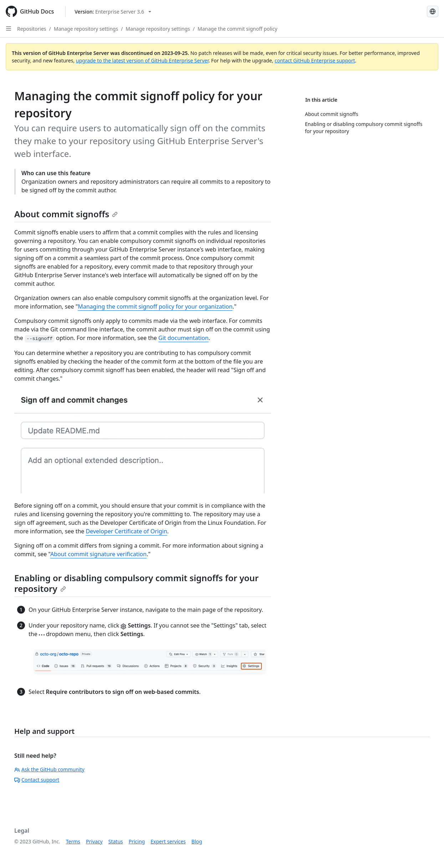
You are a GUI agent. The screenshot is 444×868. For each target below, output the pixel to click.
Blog (197, 841)
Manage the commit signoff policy (238, 29)
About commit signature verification (98, 554)
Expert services (168, 841)
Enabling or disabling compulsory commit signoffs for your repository (136, 583)
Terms (73, 841)
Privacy (94, 841)
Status (116, 841)
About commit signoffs (66, 214)
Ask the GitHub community (49, 769)
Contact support (37, 780)
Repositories (32, 29)
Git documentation (183, 338)
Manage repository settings (86, 29)
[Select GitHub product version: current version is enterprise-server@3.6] (113, 12)
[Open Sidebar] (9, 29)
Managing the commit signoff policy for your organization (155, 306)
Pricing (137, 841)
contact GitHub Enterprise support (315, 60)
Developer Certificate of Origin (127, 531)
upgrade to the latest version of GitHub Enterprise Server (142, 60)
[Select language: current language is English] (433, 11)
